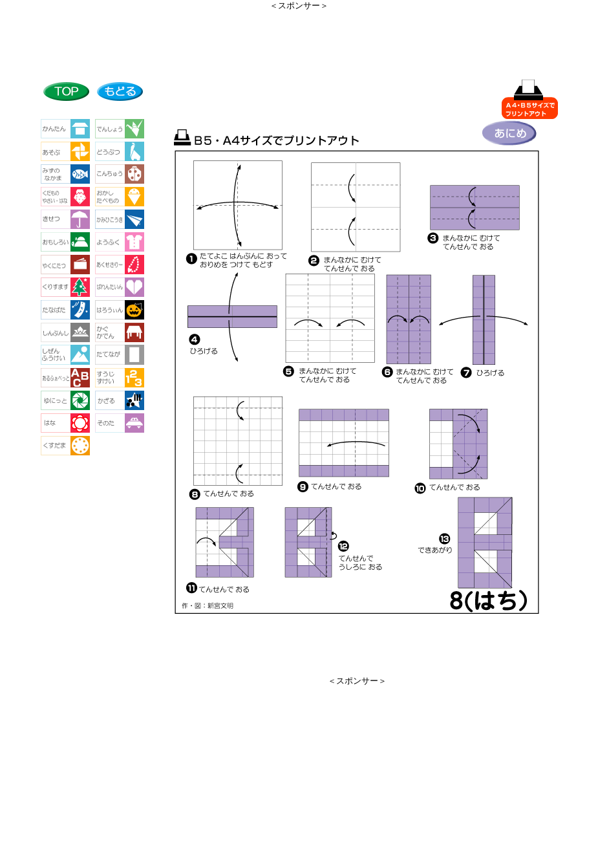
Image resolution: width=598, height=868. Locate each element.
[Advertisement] (299, 41)
